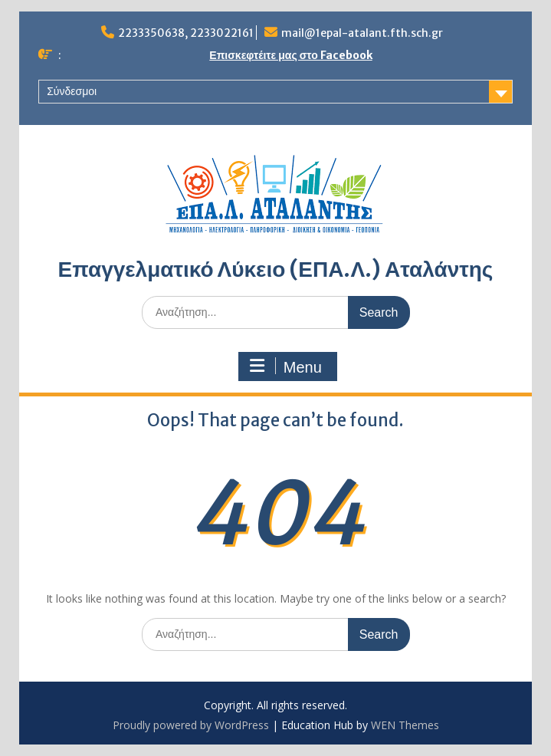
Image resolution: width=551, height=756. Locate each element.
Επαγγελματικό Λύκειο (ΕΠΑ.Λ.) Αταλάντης (276, 269)
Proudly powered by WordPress (191, 725)
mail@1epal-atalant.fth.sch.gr (362, 33)
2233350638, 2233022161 (186, 33)
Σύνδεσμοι (72, 91)
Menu (285, 366)
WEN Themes (405, 725)
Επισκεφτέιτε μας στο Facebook (290, 55)
